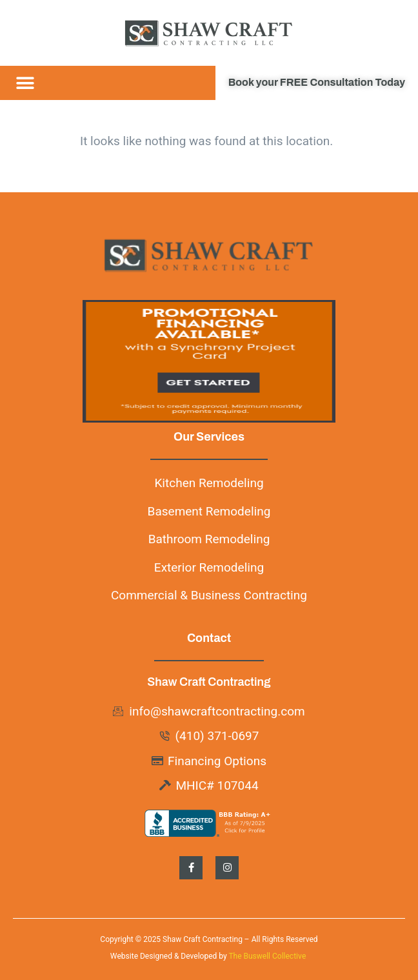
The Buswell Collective (268, 956)
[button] (25, 83)
